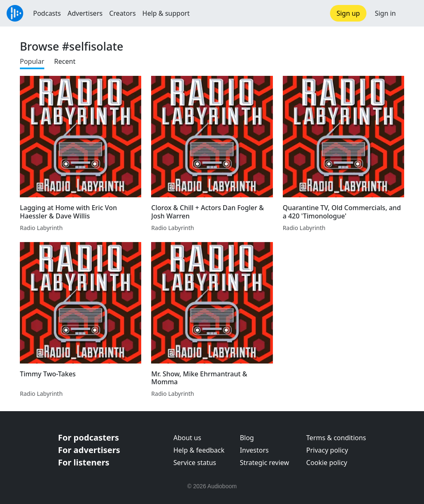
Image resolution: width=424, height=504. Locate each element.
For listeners (84, 462)
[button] (410, 13)
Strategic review (264, 463)
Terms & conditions (336, 438)
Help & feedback (199, 450)
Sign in (385, 13)
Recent (65, 61)
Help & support (166, 13)
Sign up (348, 13)
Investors (254, 450)
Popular (32, 61)
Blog (247, 438)
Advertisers (85, 13)
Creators (123, 13)
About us (187, 438)
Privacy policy (327, 450)
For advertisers (89, 450)
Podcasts (47, 13)
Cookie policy (327, 463)
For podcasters (88, 437)
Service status (195, 463)
